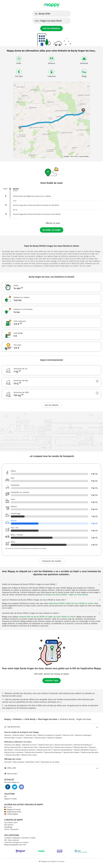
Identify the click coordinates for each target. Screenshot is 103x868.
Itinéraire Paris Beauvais (53, 752)
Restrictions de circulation (50, 762)
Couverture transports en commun (16, 842)
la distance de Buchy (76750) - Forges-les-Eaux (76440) (66, 595)
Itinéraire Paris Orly (46, 747)
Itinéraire (8, 735)
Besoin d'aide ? (11, 774)
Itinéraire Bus (28, 738)
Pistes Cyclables (19, 762)
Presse (7, 829)
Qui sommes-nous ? (11, 823)
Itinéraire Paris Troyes (29, 755)
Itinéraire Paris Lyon (46, 745)
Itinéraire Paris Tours (44, 750)
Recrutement (9, 825)
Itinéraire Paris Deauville (63, 745)
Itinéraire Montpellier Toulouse (85, 750)
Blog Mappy (8, 827)
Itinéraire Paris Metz (13, 755)
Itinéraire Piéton (18, 735)
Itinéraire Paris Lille (30, 747)
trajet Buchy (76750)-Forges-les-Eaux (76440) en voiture (71, 603)
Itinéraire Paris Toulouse (63, 747)
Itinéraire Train (68, 735)
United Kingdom (11, 814)
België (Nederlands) (13, 812)
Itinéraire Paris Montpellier (63, 750)
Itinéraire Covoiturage (83, 735)
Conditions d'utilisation (12, 838)
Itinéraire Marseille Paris (13, 747)
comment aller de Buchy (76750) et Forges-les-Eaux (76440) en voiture (47, 617)
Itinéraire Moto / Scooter (13, 738)
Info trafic (8, 762)
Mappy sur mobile (11, 799)
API (5, 796)
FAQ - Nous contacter (12, 840)
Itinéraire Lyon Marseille (90, 752)
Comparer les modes (52, 561)
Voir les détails (51, 405)
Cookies (33, 838)
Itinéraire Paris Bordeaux (82, 745)
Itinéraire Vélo (31, 735)
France (8, 807)
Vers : (48, 21)
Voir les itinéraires (51, 28)
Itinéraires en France (29, 745)
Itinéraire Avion (40, 738)
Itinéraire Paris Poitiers (71, 752)
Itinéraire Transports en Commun (49, 735)
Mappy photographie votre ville (15, 845)
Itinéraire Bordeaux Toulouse (25, 750)
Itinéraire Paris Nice (80, 747)
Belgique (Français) (13, 810)
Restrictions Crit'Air (33, 762)
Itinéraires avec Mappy (12, 745)
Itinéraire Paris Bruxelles (34, 752)
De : (42, 14)
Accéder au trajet (52, 230)
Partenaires (15, 829)
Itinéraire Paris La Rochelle (14, 752)
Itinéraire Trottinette (55, 738)
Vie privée (25, 838)
